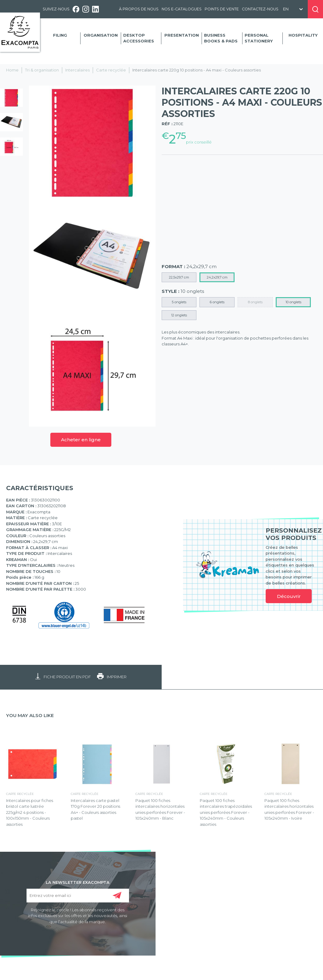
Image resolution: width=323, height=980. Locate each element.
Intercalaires (77, 70)
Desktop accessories (139, 38)
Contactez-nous (260, 9)
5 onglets (179, 302)
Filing (60, 35)
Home (12, 70)
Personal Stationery (259, 38)
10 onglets (293, 302)
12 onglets (179, 315)
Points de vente (222, 9)
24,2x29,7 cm (217, 277)
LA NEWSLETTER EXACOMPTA (78, 882)
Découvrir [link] (289, 596)
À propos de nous (139, 9)
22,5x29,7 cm (179, 277)
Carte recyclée (111, 70)
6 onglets (217, 302)
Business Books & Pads (221, 38)
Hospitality (303, 35)
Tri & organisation (42, 70)
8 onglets (255, 302)
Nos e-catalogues (182, 9)
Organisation (101, 35)
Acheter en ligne (81, 440)
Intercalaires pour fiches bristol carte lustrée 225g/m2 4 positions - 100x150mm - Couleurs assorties (30, 812)
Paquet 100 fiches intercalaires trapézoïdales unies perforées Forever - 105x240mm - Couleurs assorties (226, 812)
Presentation (182, 35)
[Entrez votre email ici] (78, 896)
